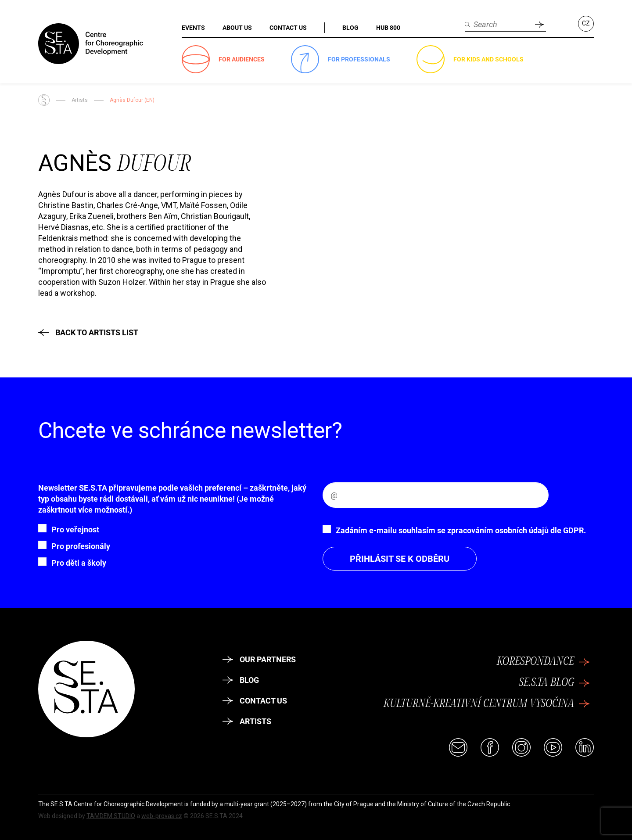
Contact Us (255, 701)
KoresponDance (543, 662)
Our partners (259, 659)
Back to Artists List (88, 332)
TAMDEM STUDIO (111, 816)
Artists (80, 100)
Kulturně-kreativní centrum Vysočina (487, 704)
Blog (241, 680)
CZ (586, 23)
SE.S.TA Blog (554, 683)
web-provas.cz (162, 816)
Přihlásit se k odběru (400, 559)
